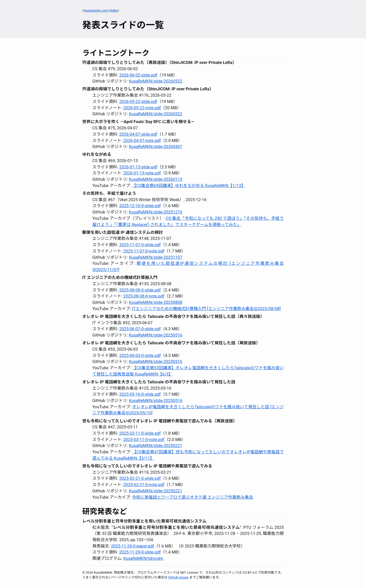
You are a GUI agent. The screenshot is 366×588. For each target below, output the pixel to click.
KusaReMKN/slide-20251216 (156, 212)
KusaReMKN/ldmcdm (143, 558)
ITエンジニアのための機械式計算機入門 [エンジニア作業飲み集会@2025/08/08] (206, 309)
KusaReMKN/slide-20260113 (156, 179)
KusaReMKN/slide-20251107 (156, 257)
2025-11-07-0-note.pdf (144, 251)
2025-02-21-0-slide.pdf (140, 478)
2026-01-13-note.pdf (142, 173)
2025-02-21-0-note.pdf (144, 485)
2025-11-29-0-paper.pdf (132, 546)
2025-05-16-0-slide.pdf (140, 394)
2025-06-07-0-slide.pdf (140, 329)
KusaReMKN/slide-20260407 (156, 147)
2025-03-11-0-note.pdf (144, 440)
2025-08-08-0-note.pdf (144, 296)
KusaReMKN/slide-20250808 (156, 302)
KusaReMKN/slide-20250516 (156, 335)
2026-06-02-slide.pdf (138, 75)
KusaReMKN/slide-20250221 (156, 446)
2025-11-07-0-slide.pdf (140, 245)
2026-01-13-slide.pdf (138, 167)
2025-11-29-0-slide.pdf (140, 552)
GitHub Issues (178, 577)
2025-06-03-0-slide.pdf (140, 356)
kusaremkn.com (96, 10)
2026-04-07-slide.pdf (138, 134)
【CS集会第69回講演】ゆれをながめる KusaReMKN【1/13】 (189, 186)
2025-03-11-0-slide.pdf (140, 433)
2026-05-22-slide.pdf (138, 102)
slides (114, 10)
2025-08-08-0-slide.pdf (140, 290)
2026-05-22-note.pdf (142, 108)
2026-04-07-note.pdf (142, 141)
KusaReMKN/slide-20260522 (156, 81)
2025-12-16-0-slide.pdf (140, 206)
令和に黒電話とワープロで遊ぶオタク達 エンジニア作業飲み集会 (193, 497)
